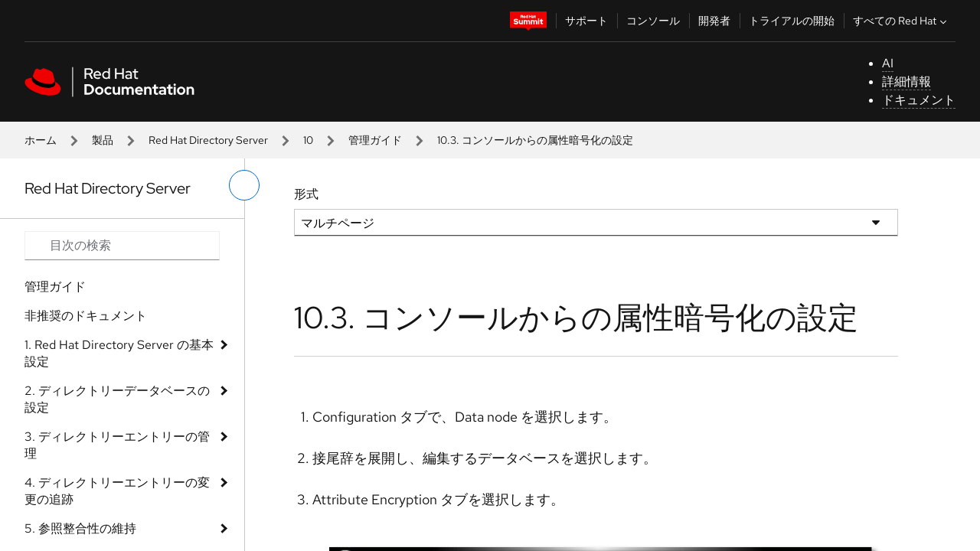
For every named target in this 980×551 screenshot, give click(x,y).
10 (308, 140)
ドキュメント (919, 100)
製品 (103, 140)
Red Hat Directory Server (208, 140)
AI (888, 63)
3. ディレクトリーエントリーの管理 (117, 445)
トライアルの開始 (792, 21)
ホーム (41, 140)
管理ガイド (375, 140)
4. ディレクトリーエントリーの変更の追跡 (117, 491)
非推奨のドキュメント (86, 316)
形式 (306, 194)
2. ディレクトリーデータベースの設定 (117, 399)
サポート (586, 21)
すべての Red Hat (902, 21)
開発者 (714, 21)
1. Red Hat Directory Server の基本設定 (119, 353)
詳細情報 (906, 82)
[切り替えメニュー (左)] (244, 185)
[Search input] (122, 246)
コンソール (653, 21)
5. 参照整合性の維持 (80, 528)
